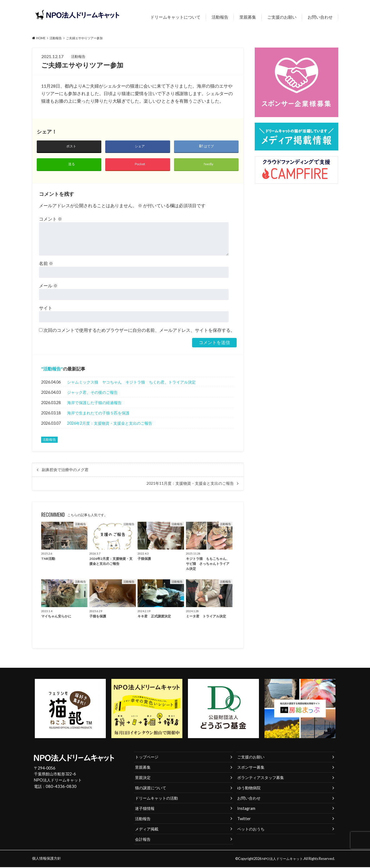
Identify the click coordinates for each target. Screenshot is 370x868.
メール (48, 287)
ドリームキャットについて (175, 17)
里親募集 (248, 17)
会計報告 (143, 840)
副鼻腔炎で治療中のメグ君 (65, 471)
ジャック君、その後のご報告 (92, 393)
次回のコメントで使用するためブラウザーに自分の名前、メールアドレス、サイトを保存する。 (139, 331)
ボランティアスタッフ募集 (261, 778)
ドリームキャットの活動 (156, 799)
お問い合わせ (320, 17)
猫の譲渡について (151, 789)
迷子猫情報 (145, 809)
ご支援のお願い (282, 17)
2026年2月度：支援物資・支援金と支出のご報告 (110, 424)
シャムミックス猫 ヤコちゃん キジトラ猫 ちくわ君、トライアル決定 (131, 383)
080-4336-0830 (60, 787)
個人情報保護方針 (46, 859)
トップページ (147, 758)
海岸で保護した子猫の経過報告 (94, 403)
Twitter (244, 819)
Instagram (246, 809)
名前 (46, 264)
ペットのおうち (251, 830)
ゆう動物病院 (249, 789)
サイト (46, 309)
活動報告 (220, 17)
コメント (51, 220)
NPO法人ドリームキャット (281, 859)
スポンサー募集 (251, 768)
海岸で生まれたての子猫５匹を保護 (98, 414)
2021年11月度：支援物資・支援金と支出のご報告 (190, 484)
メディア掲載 (147, 830)
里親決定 (143, 778)
